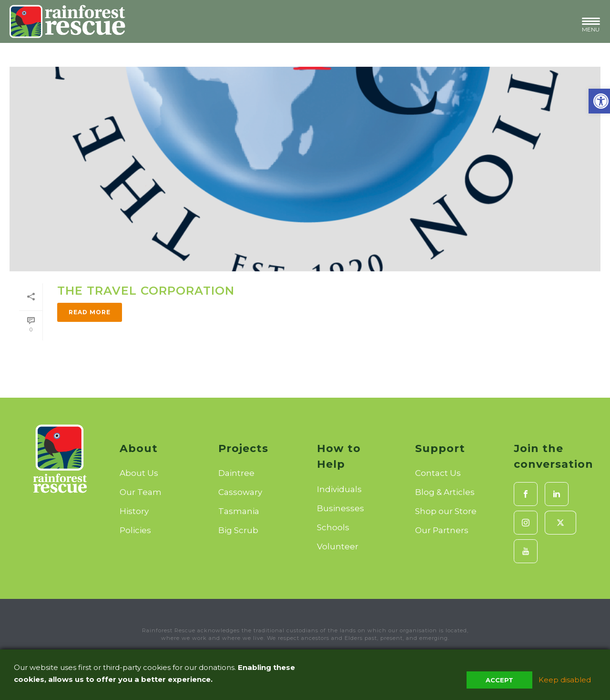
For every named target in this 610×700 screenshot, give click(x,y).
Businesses (341, 508)
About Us (139, 473)
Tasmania (239, 511)
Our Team (141, 492)
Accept (499, 680)
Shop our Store (446, 511)
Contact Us (438, 473)
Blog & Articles (445, 492)
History (134, 511)
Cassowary (240, 492)
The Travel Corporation (146, 291)
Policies (135, 530)
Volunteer (338, 546)
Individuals (339, 489)
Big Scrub (238, 530)
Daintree (236, 473)
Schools (333, 527)
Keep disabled (565, 680)
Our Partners (442, 530)
